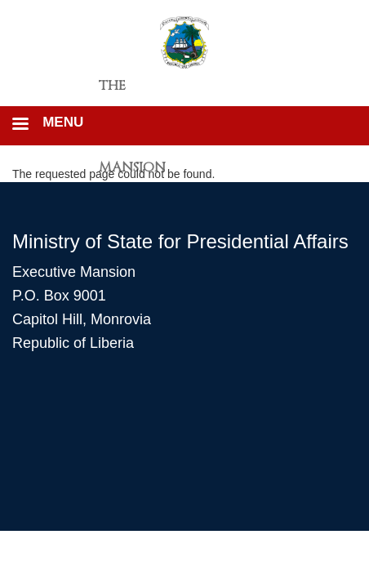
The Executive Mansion (136, 91)
